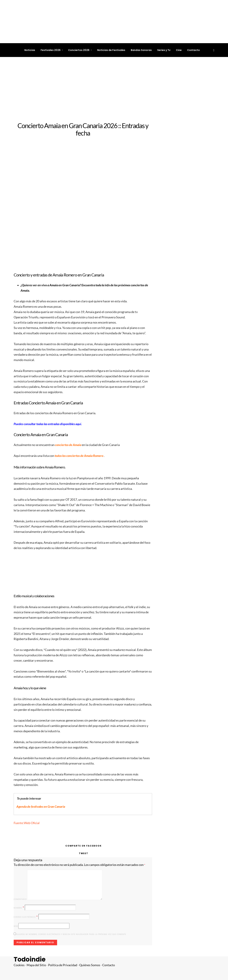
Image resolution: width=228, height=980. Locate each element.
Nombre (19, 908)
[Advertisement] (114, 89)
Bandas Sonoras (141, 50)
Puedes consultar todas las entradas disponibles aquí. (48, 424)
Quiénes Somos (90, 965)
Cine (179, 50)
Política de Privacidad (63, 965)
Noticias (30, 50)
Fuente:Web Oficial (27, 823)
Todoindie (30, 959)
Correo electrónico (26, 917)
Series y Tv (164, 50)
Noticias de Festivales (111, 50)
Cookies (19, 965)
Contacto (193, 50)
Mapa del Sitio (36, 965)
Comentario (20, 899)
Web (16, 926)
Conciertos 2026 (79, 50)
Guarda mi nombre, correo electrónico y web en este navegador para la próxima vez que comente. (71, 934)
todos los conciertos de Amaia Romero (79, 456)
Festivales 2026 (51, 50)
